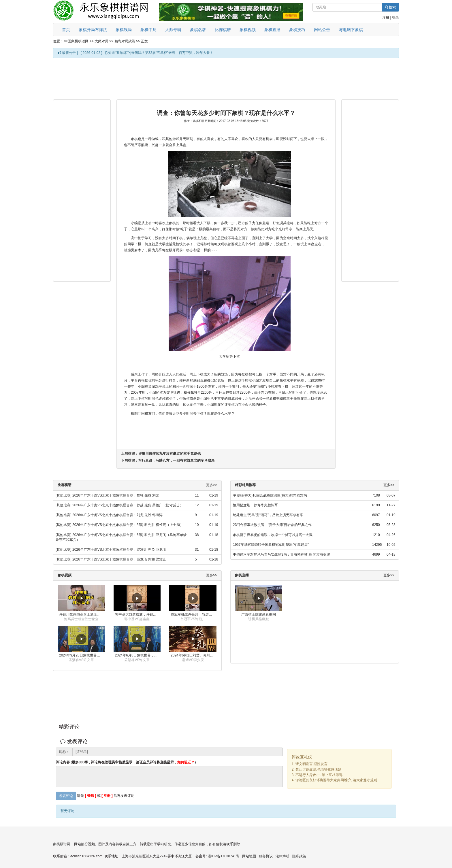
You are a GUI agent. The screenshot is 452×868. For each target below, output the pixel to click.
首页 (66, 30)
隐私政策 (299, 856)
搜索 (390, 7)
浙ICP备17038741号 (224, 856)
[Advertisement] (226, 78)
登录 (395, 18)
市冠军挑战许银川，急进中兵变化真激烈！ (194, 614)
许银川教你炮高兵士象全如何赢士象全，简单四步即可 (82, 614)
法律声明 (282, 856)
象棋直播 (272, 30)
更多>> (212, 485)
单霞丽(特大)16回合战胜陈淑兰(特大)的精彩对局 (270, 495)
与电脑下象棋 (351, 30)
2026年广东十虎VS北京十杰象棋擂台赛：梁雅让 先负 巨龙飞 (119, 550)
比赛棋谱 (223, 30)
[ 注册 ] (107, 796)
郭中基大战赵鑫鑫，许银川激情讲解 (138, 614)
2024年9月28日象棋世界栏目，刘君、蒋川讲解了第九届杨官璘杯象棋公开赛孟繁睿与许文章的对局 (82, 655)
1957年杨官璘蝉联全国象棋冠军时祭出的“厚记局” (271, 545)
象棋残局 (124, 30)
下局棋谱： (168, 461)
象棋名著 (198, 30)
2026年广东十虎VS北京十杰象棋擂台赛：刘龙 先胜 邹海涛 (117, 515)
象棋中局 (148, 30)
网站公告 (322, 30)
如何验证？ (186, 762)
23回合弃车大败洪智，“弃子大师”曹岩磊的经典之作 (272, 525)
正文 (144, 41)
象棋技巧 (297, 30)
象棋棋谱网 (62, 844)
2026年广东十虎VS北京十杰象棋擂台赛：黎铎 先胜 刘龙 (116, 495)
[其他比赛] (64, 495)
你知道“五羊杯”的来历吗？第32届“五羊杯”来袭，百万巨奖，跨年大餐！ (159, 53)
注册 (386, 18)
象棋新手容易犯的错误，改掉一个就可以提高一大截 (273, 535)
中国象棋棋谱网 (76, 41)
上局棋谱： (161, 454)
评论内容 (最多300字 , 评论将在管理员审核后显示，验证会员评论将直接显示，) (126, 762)
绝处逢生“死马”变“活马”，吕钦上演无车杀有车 (268, 515)
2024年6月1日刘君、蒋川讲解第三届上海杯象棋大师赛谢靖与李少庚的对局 (194, 655)
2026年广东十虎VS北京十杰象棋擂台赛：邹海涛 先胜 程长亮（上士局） (128, 525)
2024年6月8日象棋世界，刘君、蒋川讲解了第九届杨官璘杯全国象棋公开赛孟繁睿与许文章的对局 (138, 655)
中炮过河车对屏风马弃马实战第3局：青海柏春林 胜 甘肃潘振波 (281, 554)
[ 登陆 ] (91, 796)
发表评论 (66, 796)
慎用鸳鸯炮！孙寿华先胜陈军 (255, 505)
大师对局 (101, 41)
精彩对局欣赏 (125, 41)
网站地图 (249, 856)
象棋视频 (248, 30)
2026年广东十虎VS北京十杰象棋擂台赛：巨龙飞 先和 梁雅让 (119, 559)
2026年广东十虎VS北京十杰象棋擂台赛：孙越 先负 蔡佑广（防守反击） (128, 505)
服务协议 (266, 856)
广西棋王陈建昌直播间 (259, 614)
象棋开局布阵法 (93, 30)
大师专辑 (173, 30)
